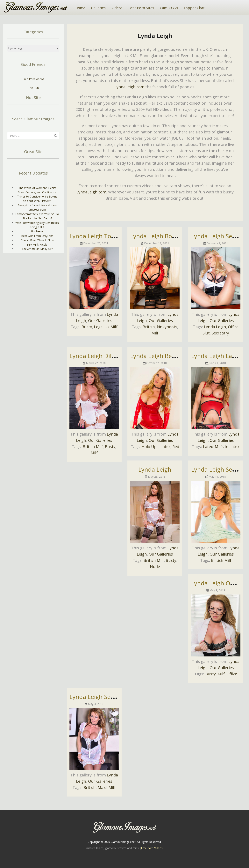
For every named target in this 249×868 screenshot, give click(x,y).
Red (176, 447)
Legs (98, 327)
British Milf (93, 447)
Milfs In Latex (227, 447)
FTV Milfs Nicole (37, 245)
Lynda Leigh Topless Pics (104, 236)
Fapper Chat (194, 8)
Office (232, 674)
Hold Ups (150, 447)
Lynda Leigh (215, 327)
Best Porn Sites (141, 8)
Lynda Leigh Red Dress (162, 356)
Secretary (220, 333)
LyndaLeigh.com (129, 87)
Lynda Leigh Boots (155, 236)
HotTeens (37, 231)
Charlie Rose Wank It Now (37, 240)
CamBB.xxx (169, 8)
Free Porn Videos (33, 79)
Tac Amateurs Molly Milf (37, 249)
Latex (165, 447)
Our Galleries (100, 321)
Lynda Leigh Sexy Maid (101, 697)
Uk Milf (111, 327)
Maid (102, 787)
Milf (155, 333)
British (149, 327)
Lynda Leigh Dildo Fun (100, 356)
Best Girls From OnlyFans (37, 236)
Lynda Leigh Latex (216, 356)
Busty (87, 327)
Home (80, 8)
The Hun (33, 88)
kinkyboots (167, 327)
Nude (155, 567)
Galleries (98, 8)
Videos (117, 8)
